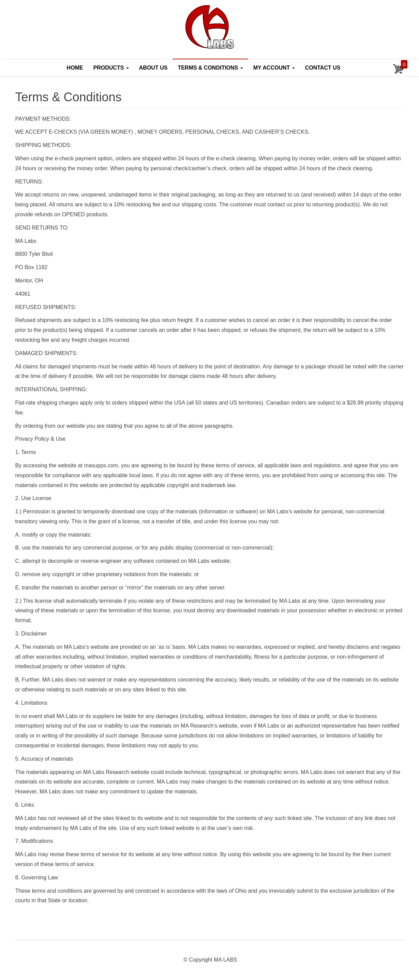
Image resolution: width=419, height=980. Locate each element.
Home (75, 68)
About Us (153, 68)
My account (274, 68)
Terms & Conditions (210, 68)
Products (111, 68)
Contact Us (323, 68)
